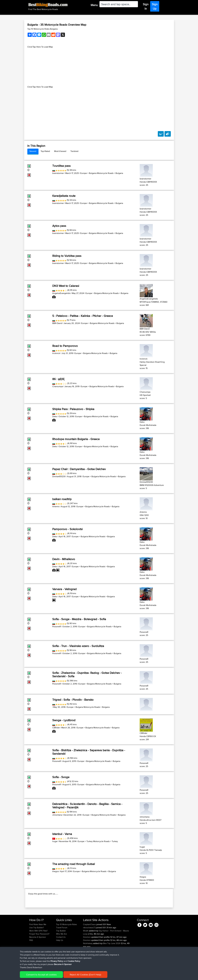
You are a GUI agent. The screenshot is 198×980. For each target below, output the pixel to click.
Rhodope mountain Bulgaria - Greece (76, 439)
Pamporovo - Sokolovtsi (67, 529)
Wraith (86, 948)
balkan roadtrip (62, 499)
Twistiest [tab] (74, 151)
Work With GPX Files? (38, 948)
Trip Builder (61, 948)
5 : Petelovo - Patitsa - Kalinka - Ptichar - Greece (83, 316)
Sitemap (54, 976)
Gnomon (87, 954)
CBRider (56, 728)
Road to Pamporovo (65, 346)
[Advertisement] (99, 67)
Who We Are (61, 951)
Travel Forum (62, 945)
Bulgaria (119, 173)
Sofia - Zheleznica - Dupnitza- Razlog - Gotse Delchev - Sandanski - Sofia (87, 674)
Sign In (146, 6)
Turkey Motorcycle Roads (98, 841)
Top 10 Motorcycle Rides (66, 941)
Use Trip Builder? (37, 945)
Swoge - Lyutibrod (64, 720)
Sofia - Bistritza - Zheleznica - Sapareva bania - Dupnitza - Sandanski (89, 752)
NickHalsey (88, 960)
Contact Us (61, 954)
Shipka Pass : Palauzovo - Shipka (73, 409)
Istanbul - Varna (62, 834)
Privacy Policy (65, 976)
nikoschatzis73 (90, 945)
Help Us (60, 957)
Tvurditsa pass (61, 166)
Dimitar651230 (59, 476)
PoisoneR (57, 627)
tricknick (56, 353)
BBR (104, 941)
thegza (55, 871)
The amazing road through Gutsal (74, 864)
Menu (94, 5)
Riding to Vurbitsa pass (67, 256)
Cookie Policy (78, 976)
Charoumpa (58, 386)
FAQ (31, 957)
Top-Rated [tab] (45, 151)
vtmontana (57, 815)
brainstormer (58, 173)
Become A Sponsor (38, 954)
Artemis (56, 506)
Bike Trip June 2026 (112, 960)
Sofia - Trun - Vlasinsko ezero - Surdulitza (78, 646)
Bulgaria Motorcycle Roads (101, 173)
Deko (55, 416)
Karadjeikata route (64, 196)
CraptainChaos (90, 941)
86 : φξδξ (58, 379)
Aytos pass (59, 226)
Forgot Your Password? (39, 951)
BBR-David (57, 323)
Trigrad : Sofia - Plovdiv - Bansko (73, 700)
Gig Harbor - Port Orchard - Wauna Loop (106, 949)
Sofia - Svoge (61, 777)
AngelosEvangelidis (61, 293)
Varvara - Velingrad (64, 589)
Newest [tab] (33, 151)
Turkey (115, 841)
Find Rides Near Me (38, 941)
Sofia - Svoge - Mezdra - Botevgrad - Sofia (79, 619)
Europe (84, 173)
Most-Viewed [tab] (60, 151)
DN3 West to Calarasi (66, 286)
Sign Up (155, 6)
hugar (55, 841)
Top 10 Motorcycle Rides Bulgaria (42, 29)
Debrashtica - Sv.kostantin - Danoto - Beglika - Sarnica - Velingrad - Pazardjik (87, 806)
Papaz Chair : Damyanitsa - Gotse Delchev (79, 469)
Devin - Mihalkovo (64, 559)
